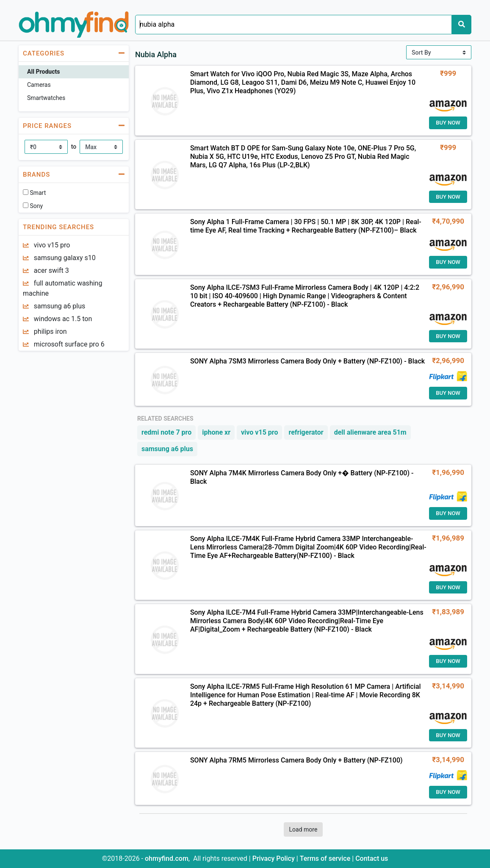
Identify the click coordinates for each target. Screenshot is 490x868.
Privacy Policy (274, 858)
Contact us (372, 858)
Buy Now (448, 123)
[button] (74, 53)
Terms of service (326, 858)
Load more (303, 829)
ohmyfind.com (167, 858)
